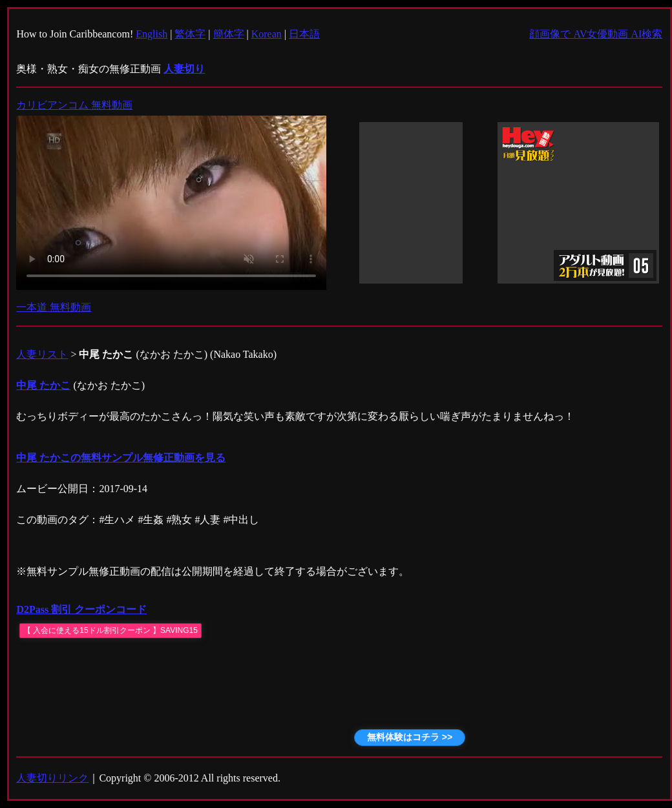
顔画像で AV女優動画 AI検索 (596, 34)
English (152, 34)
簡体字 (229, 34)
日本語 (304, 34)
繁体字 (190, 34)
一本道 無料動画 (54, 307)
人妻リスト (42, 354)
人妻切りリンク (52, 778)
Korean (267, 34)
